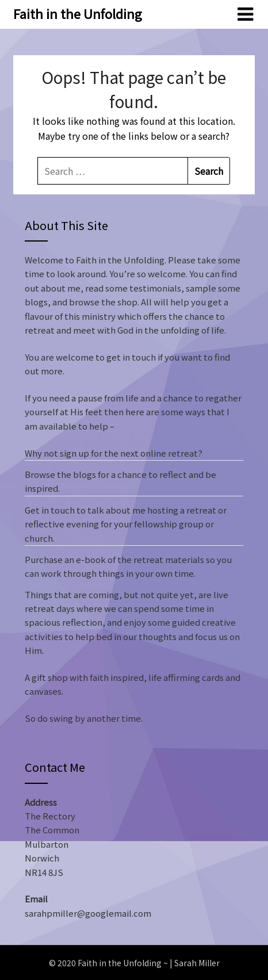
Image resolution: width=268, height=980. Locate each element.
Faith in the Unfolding (78, 13)
